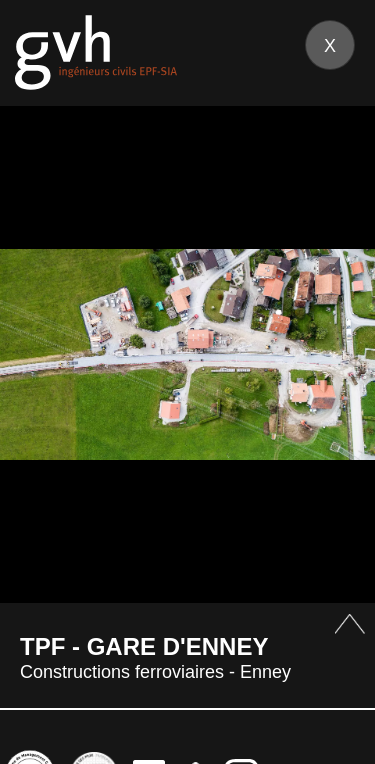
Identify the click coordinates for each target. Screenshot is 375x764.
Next (335, 353)
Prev (39, 353)
